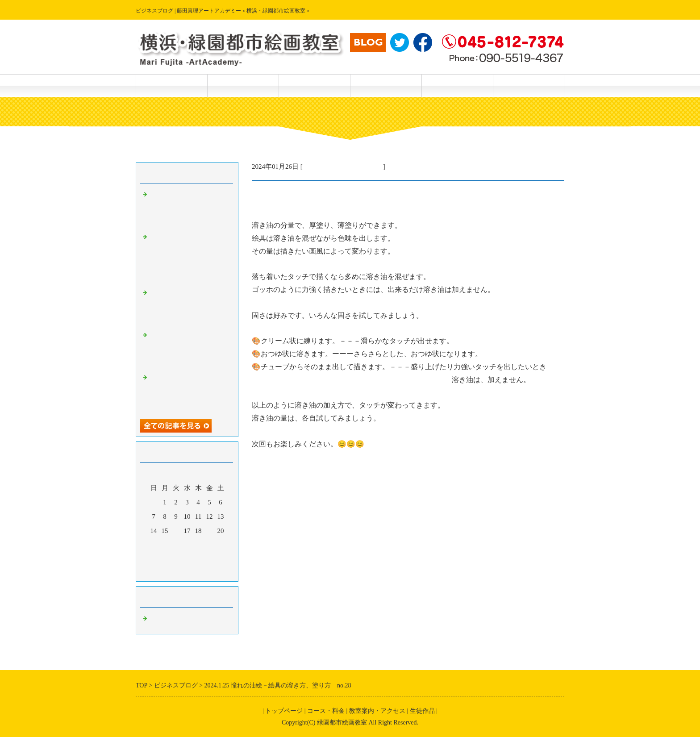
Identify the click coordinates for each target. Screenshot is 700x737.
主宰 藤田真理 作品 (529, 85)
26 (210, 545)
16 (176, 531)
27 (221, 545)
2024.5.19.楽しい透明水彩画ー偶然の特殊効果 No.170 (189, 307)
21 (154, 545)
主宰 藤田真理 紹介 (457, 85)
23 (176, 545)
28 (154, 559)
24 (187, 545)
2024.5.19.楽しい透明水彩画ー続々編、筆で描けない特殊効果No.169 (189, 350)
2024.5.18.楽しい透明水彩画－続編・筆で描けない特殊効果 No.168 (189, 392)
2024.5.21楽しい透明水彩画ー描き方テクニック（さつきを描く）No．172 (189, 209)
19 (210, 531)
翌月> (204, 572)
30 (176, 559)
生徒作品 (314, 85)
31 (187, 559)
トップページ (171, 85)
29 (165, 559)
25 (198, 545)
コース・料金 (243, 85)
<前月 (170, 572)
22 (165, 545)
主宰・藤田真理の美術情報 (343, 167)
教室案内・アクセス (386, 85)
